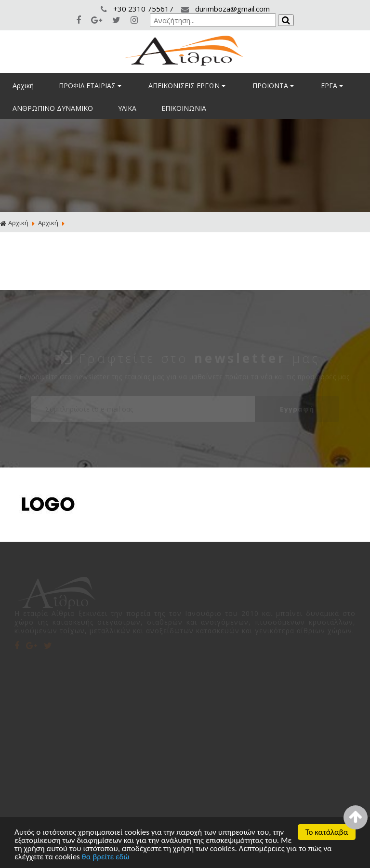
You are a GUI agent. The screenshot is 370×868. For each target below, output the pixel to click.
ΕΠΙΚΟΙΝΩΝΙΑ (184, 108)
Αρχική (23, 86)
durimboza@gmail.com (225, 9)
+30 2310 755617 (138, 9)
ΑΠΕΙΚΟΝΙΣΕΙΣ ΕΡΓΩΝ (188, 86)
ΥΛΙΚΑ (127, 108)
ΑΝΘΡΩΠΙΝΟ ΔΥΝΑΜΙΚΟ (53, 108)
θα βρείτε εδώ (106, 857)
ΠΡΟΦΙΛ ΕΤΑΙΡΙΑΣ (91, 86)
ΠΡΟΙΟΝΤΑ (274, 86)
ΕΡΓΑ (333, 86)
